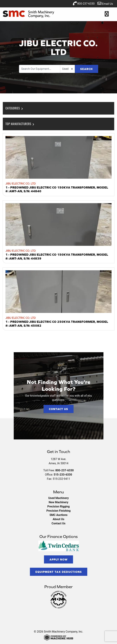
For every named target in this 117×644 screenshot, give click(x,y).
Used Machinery (58, 498)
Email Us (105, 3)
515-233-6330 (63, 475)
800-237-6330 (84, 3)
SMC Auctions (58, 515)
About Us (59, 519)
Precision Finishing (58, 511)
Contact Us (58, 409)
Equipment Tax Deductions (59, 572)
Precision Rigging (58, 506)
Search (86, 69)
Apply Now (58, 559)
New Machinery (58, 502)
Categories (14, 108)
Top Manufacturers (20, 124)
